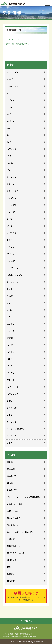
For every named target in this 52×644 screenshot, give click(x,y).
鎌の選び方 (12, 476)
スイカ (10, 219)
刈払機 (10, 483)
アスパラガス (13, 72)
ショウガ (11, 212)
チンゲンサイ (13, 268)
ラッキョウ (12, 436)
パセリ (10, 359)
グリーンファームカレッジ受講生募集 (23, 497)
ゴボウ (10, 156)
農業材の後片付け (15, 546)
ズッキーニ (12, 226)
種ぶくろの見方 (14, 518)
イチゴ (10, 79)
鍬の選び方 (12, 490)
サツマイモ (12, 177)
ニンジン (11, 324)
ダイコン (11, 254)
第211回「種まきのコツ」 (18, 44)
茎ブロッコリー (14, 142)
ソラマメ (11, 247)
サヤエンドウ (13, 191)
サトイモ (11, 184)
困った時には (26, 596)
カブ (9, 114)
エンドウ (11, 107)
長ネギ (10, 296)
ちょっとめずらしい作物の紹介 (20, 532)
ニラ (9, 317)
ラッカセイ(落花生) (15, 429)
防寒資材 (11, 574)
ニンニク (11, 331)
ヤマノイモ (12, 422)
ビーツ (10, 366)
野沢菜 (10, 338)
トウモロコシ (13, 282)
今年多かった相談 (15, 504)
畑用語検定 (12, 560)
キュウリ (11, 135)
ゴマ (9, 170)
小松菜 (10, 163)
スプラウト (12, 233)
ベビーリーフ (13, 387)
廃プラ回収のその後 (16, 553)
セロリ (10, 240)
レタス (10, 443)
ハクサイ (11, 352)
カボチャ (11, 121)
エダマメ (11, 100)
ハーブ (10, 345)
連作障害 (11, 581)
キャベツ (11, 128)
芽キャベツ (12, 408)
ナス (9, 303)
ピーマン (11, 373)
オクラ (10, 93)
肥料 (9, 567)
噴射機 (10, 462)
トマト (10, 289)
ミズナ (10, 401)
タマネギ (11, 261)
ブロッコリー (13, 380)
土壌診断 (11, 539)
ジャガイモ (12, 198)
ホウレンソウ (13, 394)
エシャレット (13, 86)
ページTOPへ (26, 621)
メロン (10, 415)
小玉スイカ (12, 149)
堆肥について (13, 511)
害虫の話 (11, 469)
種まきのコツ (13, 525)
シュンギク (12, 205)
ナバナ (10, 310)
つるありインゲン (15, 275)
